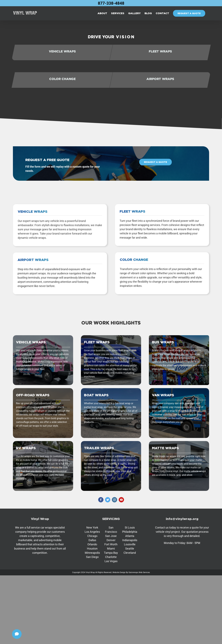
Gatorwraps (133, 572)
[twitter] (108, 500)
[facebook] (101, 500)
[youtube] (121, 500)
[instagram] (115, 500)
